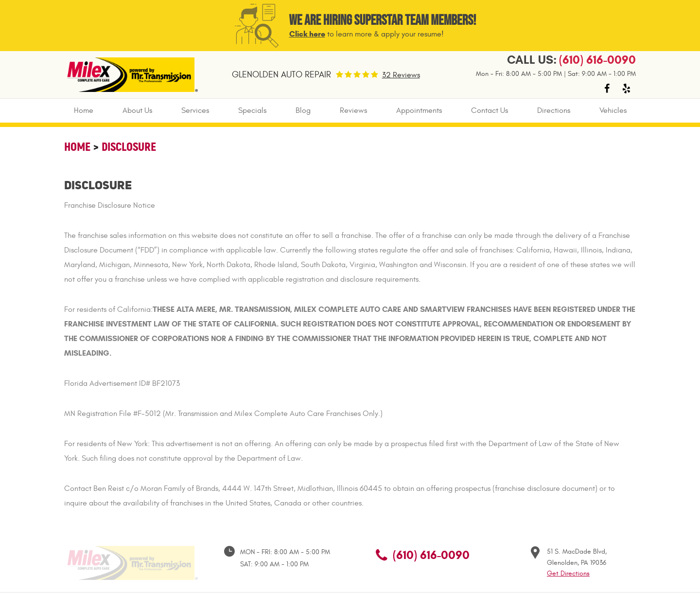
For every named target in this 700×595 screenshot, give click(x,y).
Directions (554, 110)
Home (84, 110)
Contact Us (490, 110)
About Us (137, 110)
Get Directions (568, 573)
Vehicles (613, 110)
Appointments (419, 110)
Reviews (353, 110)
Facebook (607, 89)
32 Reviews (401, 75)
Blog (303, 110)
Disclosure (129, 147)
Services (195, 110)
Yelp (626, 89)
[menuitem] (84, 111)
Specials (252, 110)
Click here (307, 34)
